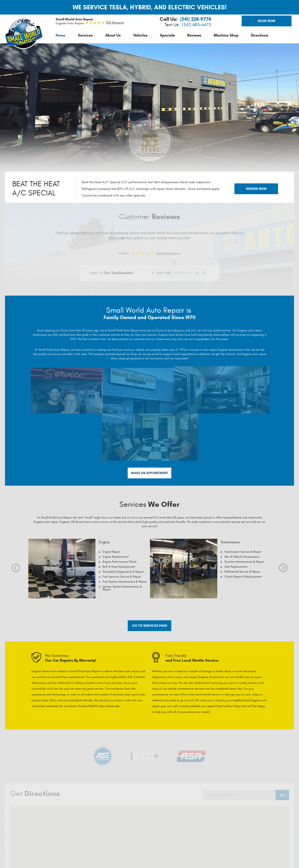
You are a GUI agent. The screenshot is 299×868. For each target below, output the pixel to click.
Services (85, 35)
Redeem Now (256, 189)
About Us (113, 35)
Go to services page (150, 626)
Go (282, 795)
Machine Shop (226, 35)
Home (61, 35)
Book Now (267, 21)
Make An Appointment (150, 473)
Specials (167, 35)
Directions (259, 35)
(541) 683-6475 (197, 25)
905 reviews (115, 23)
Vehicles (140, 35)
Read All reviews (168, 253)
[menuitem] (61, 35)
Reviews (194, 35)
